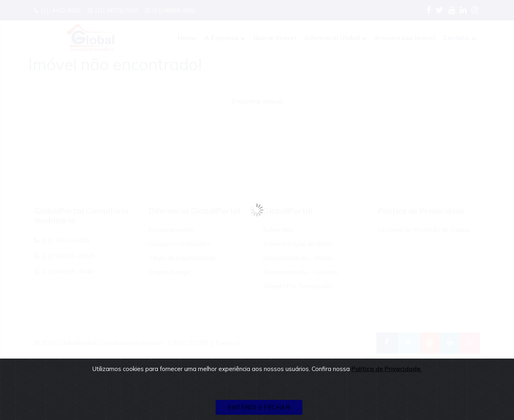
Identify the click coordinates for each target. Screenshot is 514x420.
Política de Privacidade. (387, 369)
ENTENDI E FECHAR (259, 407)
